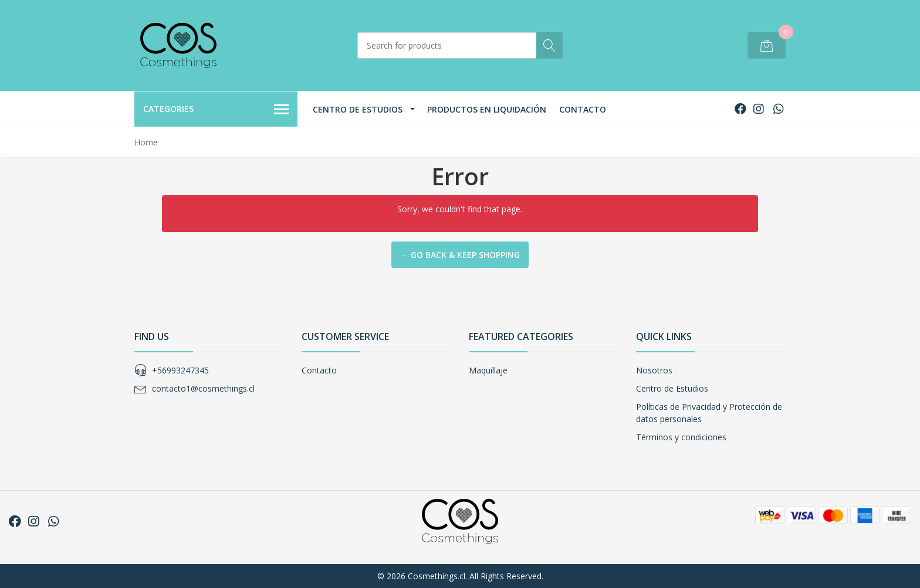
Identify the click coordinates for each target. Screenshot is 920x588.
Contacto (583, 109)
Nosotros (654, 370)
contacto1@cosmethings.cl (203, 388)
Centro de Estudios (358, 109)
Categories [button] (216, 110)
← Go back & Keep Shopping (460, 255)
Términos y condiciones (681, 437)
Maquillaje (488, 370)
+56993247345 (180, 370)
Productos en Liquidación (487, 109)
